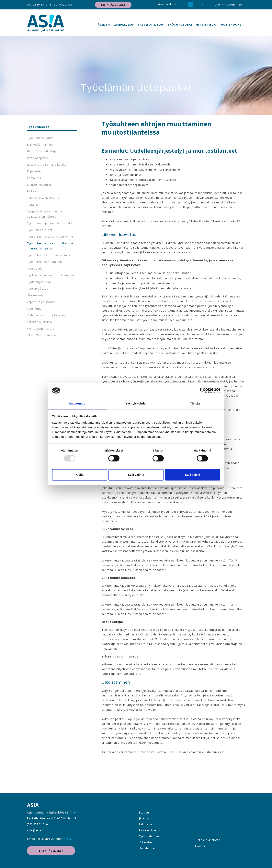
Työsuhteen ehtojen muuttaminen (51, 237)
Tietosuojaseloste (208, 840)
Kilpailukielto (36, 171)
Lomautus (34, 178)
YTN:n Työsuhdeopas (42, 335)
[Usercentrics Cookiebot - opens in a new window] (203, 391)
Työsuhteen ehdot (40, 230)
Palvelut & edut (152, 25)
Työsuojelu (35, 268)
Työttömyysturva (39, 282)
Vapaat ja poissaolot (41, 302)
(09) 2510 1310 (37, 5)
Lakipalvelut (125, 25)
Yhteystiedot (207, 25)
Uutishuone (231, 25)
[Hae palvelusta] (173, 5)
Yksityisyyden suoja (40, 329)
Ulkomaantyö (36, 295)
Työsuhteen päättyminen (44, 262)
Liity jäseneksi (113, 5)
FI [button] (203, 5)
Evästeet (201, 846)
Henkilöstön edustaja (42, 151)
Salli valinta (136, 475)
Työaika (32, 205)
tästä (67, 839)
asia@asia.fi (63, 5)
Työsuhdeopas (180, 25)
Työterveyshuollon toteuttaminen (50, 275)
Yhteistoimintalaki (39, 322)
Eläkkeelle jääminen (41, 145)
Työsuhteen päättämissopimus (49, 255)
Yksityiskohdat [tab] (136, 403)
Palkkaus (33, 191)
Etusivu (144, 812)
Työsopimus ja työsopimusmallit (50, 223)
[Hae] (191, 5)
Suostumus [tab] (77, 403)
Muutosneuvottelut (40, 185)
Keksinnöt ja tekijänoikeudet (47, 165)
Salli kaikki (193, 475)
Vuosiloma (34, 309)
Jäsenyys (104, 25)
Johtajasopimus (38, 158)
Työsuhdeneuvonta (40, 138)
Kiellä (79, 475)
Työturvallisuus (38, 289)
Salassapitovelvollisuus (43, 198)
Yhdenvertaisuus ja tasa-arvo (47, 315)
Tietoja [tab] (195, 403)
